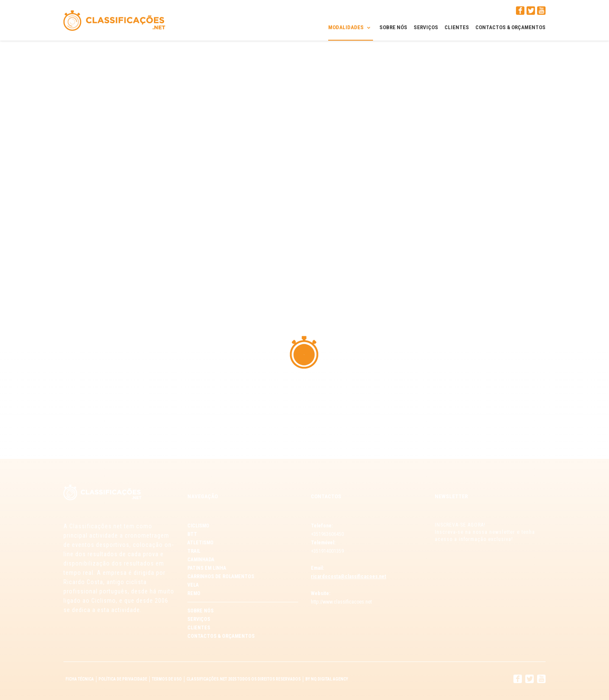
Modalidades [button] (351, 27)
